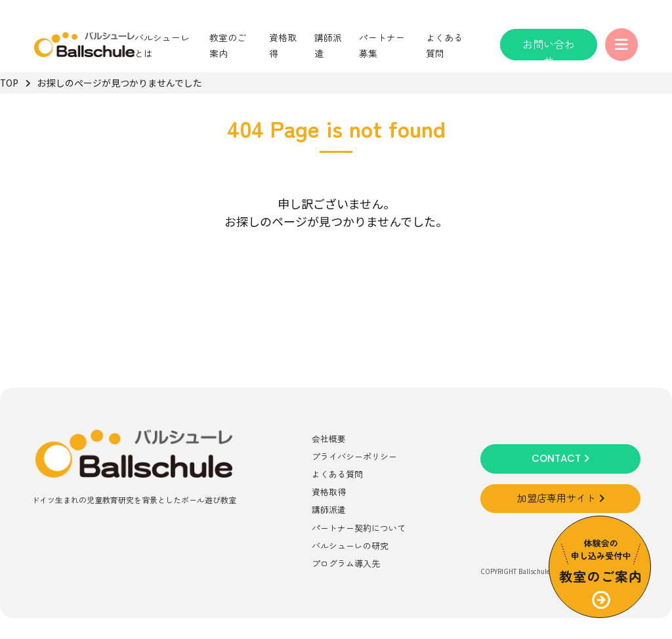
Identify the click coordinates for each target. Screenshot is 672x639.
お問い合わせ (549, 48)
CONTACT (560, 458)
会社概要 (329, 439)
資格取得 (329, 492)
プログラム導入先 (346, 563)
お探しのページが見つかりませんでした (120, 83)
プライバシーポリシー (354, 456)
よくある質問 (337, 474)
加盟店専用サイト (561, 498)
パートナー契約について (359, 528)
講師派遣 (329, 509)
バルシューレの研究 (350, 546)
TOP (9, 83)
